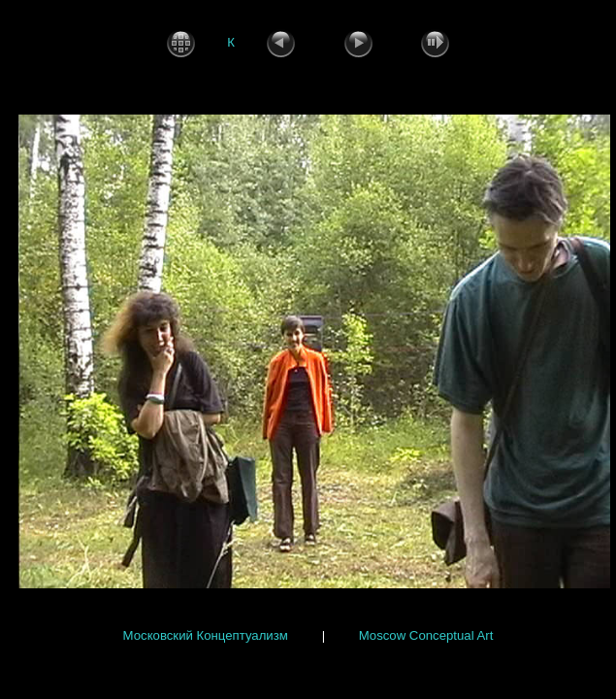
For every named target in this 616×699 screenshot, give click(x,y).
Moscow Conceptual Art (426, 635)
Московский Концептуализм (206, 635)
